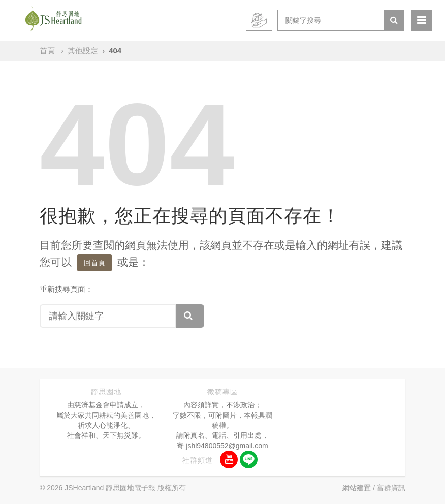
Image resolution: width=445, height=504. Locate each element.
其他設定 (83, 51)
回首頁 (94, 263)
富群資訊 (391, 488)
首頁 (47, 51)
